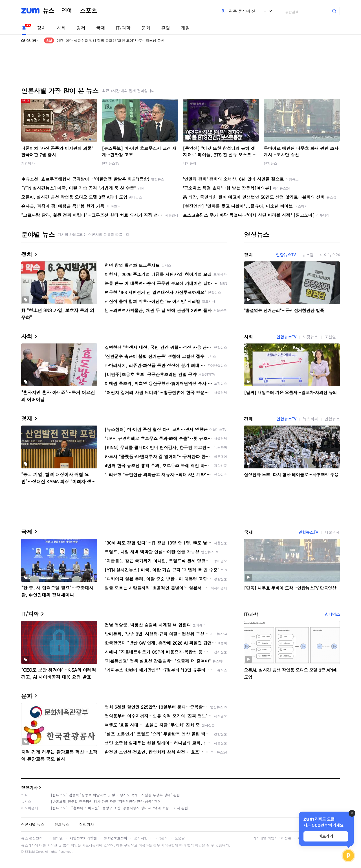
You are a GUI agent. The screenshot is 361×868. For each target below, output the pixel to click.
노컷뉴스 (310, 337)
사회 (61, 28)
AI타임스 (332, 614)
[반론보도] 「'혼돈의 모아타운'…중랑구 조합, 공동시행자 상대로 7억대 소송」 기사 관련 (119, 808)
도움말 (180, 838)
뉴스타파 (310, 419)
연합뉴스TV (111, 163)
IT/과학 (123, 28)
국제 (101, 28)
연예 (67, 11)
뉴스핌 (308, 255)
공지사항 (141, 838)
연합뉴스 (270, 163)
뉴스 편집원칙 (32, 838)
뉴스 (49, 11)
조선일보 (332, 337)
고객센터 (161, 838)
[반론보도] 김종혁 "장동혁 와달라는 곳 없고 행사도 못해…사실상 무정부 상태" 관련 (115, 795)
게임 (185, 28)
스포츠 (89, 11)
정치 (41, 28)
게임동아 (190, 163)
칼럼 (166, 28)
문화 (146, 28)
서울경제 (332, 532)
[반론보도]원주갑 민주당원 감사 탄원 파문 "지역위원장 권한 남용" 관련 (106, 801)
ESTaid (30, 852)
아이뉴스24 (330, 255)
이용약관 (56, 838)
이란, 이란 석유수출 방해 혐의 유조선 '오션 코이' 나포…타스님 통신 (110, 40)
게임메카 (28, 163)
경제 (81, 28)
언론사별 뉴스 (33, 824)
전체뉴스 (62, 824)
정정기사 (29, 787)
